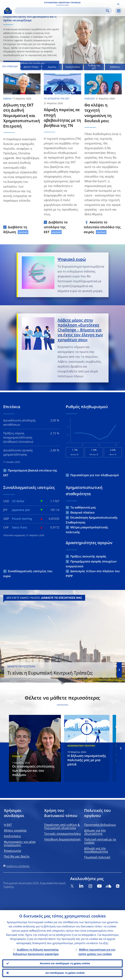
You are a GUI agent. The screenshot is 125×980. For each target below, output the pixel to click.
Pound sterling (22, 519)
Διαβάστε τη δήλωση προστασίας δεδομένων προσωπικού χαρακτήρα (36, 952)
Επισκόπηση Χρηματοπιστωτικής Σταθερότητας (92, 520)
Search (108, 11)
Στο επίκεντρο (10, 66)
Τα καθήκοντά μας (83, 507)
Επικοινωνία (12, 851)
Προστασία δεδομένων (100, 825)
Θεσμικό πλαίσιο (82, 512)
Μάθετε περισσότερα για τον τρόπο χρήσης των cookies (97, 952)
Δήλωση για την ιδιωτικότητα (95, 832)
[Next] (121, 748)
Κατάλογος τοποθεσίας (18, 866)
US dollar (18, 501)
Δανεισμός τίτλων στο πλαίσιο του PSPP (93, 574)
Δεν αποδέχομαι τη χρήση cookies (65, 973)
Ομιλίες (52, 67)
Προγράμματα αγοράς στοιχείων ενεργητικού (91, 564)
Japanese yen (21, 510)
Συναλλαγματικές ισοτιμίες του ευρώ (28, 574)
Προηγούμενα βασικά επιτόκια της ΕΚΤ (30, 473)
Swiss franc (20, 527)
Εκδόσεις (115, 67)
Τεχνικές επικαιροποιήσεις (63, 834)
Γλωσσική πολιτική (97, 857)
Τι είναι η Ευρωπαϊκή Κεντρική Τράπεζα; (60, 670)
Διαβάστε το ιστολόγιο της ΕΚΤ (56, 227)
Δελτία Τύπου (31, 67)
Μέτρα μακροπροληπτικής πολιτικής (87, 530)
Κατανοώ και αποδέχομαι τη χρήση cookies (65, 963)
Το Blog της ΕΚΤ (94, 67)
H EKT (8, 825)
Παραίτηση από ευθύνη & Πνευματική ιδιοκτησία (62, 826)
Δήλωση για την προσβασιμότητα (96, 850)
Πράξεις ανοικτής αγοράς (88, 556)
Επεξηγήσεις (13, 836)
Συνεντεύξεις (73, 67)
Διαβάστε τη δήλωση (15, 229)
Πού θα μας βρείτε (17, 856)
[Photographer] (122, 60)
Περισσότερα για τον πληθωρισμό (95, 475)
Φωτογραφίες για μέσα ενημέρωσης (20, 843)
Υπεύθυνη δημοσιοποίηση (62, 839)
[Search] (61, 11)
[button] (118, 4)
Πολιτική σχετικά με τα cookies (100, 841)
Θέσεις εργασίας (15, 830)
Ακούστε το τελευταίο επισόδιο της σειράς (102, 227)
